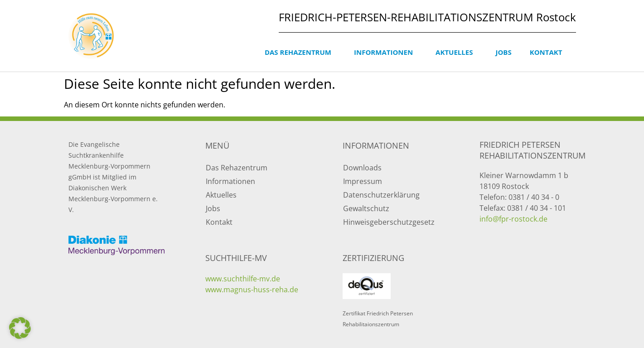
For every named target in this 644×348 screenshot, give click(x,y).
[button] (20, 328)
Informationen (386, 52)
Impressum (363, 181)
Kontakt (548, 52)
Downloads (362, 168)
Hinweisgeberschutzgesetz (389, 222)
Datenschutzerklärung (381, 195)
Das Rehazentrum (300, 52)
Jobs (503, 52)
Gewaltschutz (366, 208)
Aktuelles (456, 52)
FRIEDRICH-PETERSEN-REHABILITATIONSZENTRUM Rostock (427, 17)
